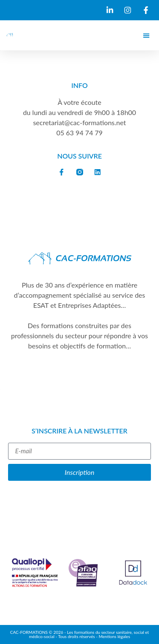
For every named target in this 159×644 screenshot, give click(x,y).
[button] (146, 35)
